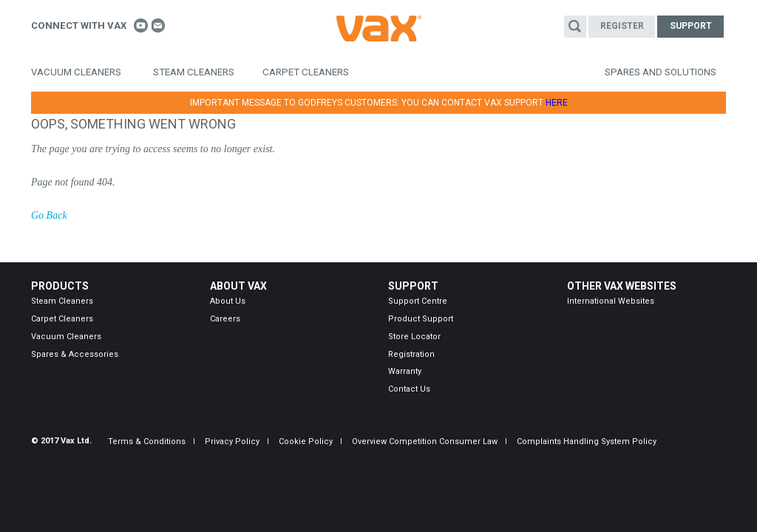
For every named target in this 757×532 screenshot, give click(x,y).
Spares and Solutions (661, 72)
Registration (411, 354)
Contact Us (409, 389)
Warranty (405, 371)
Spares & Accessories (75, 354)
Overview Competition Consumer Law (425, 441)
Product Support (421, 319)
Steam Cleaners (194, 72)
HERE (557, 103)
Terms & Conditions (147, 441)
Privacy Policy (232, 441)
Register (622, 26)
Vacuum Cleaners (76, 72)
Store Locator (414, 337)
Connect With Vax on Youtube (141, 25)
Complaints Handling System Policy (587, 441)
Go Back (49, 215)
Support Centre (418, 301)
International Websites (611, 301)
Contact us (159, 25)
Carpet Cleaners (306, 72)
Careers (225, 319)
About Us (228, 301)
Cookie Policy (306, 441)
